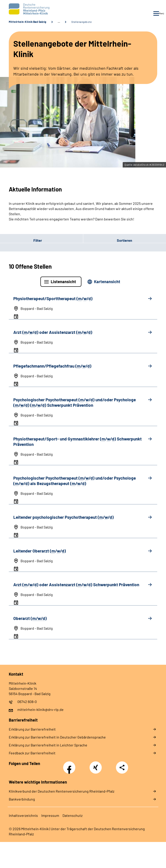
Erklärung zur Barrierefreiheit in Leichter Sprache (48, 745)
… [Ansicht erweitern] (59, 22)
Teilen (122, 768)
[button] (41, 240)
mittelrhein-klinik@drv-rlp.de (40, 709)
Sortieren (124, 240)
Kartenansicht (107, 282)
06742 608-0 (27, 702)
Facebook (70, 765)
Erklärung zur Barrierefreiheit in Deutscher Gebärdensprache (57, 737)
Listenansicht (63, 282)
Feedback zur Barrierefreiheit (32, 753)
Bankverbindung (22, 799)
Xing (96, 765)
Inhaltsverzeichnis (23, 815)
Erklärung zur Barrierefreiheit (32, 729)
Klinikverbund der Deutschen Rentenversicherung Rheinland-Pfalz (62, 791)
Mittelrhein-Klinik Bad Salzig (28, 22)
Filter (21, 240)
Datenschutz (73, 815)
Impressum (50, 815)
